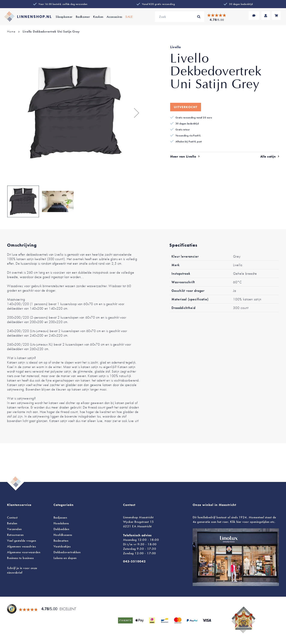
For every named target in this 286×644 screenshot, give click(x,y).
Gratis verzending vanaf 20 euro (194, 118)
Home (11, 31)
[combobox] (179, 17)
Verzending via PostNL (188, 136)
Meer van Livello (183, 157)
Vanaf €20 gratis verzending (158, 4)
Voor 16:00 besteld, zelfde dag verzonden (63, 4)
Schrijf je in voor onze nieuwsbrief (22, 570)
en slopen (65, 558)
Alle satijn (268, 157)
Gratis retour (183, 130)
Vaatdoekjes (62, 546)
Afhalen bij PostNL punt (189, 142)
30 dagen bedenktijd (241, 4)
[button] (134, 113)
